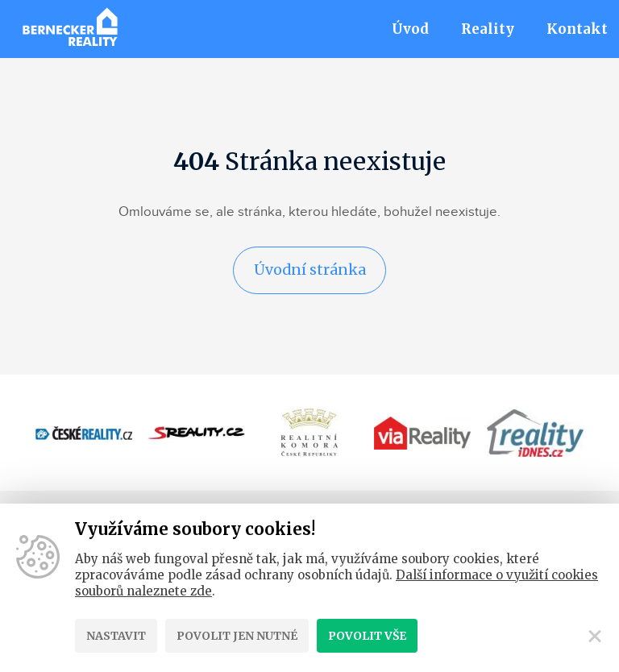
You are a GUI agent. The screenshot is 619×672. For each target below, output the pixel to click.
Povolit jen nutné (237, 636)
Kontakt (577, 29)
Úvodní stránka (309, 270)
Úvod (410, 29)
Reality (488, 29)
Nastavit (116, 636)
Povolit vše (367, 636)
